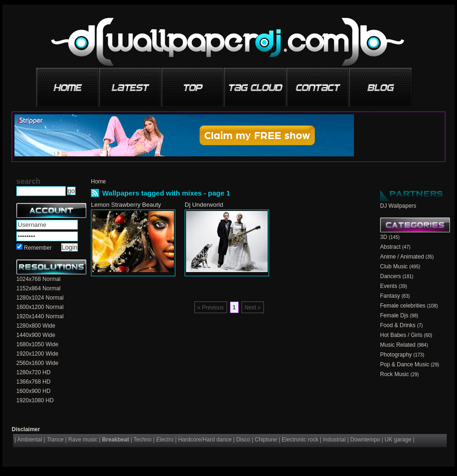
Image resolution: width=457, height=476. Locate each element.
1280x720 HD (33, 372)
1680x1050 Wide (37, 344)
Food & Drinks (398, 325)
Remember (38, 248)
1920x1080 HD (35, 400)
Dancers (391, 276)
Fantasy (390, 296)
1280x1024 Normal (40, 298)
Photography (396, 355)
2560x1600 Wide (37, 363)
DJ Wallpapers (398, 206)
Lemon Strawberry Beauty (126, 205)
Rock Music (395, 374)
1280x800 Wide (36, 326)
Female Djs (394, 315)
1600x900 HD (33, 391)
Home (98, 182)
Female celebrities (403, 306)
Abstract (390, 247)
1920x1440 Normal (40, 316)
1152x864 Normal (38, 288)
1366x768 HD (33, 382)
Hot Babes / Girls (401, 335)
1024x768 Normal (38, 279)
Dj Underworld (204, 205)
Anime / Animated (402, 257)
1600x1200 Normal (40, 307)
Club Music (394, 266)
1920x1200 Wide (37, 354)
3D (384, 237)
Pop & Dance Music (405, 364)
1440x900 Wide (36, 335)
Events (389, 286)
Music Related (398, 345)
